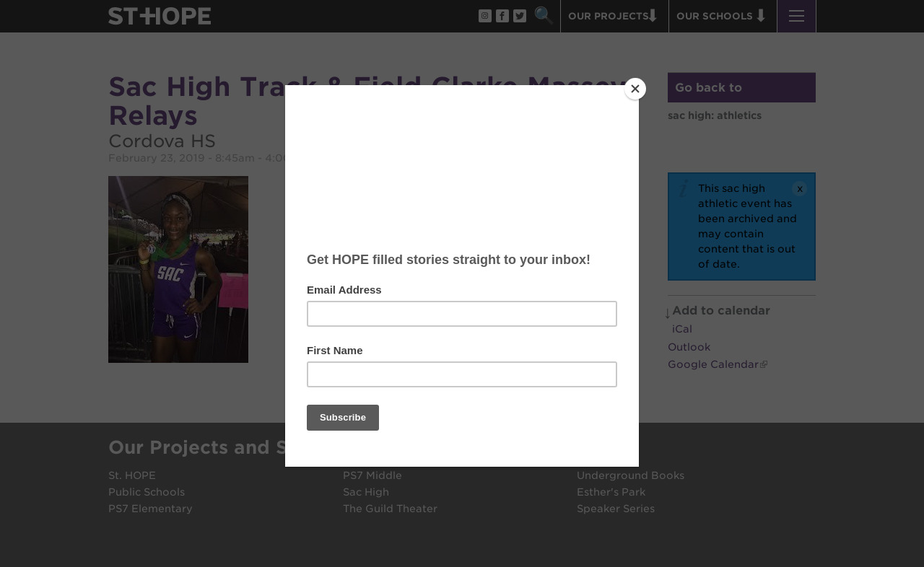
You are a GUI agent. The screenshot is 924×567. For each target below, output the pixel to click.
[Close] (635, 89)
